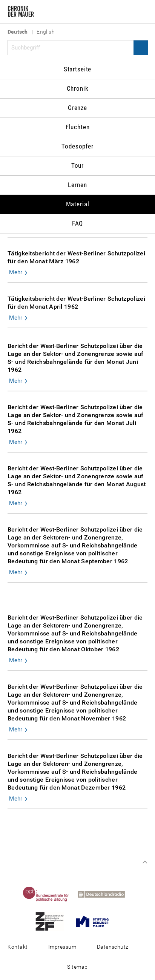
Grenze (77, 108)
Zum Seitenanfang (145, 862)
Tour (77, 165)
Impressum (62, 947)
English (46, 32)
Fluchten (78, 127)
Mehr (16, 272)
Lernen (77, 185)
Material (78, 204)
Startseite (78, 69)
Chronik (78, 88)
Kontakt (18, 947)
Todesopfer (77, 146)
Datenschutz (113, 947)
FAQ (78, 223)
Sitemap (77, 967)
